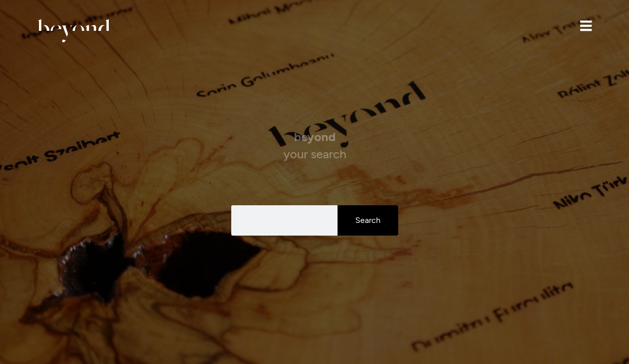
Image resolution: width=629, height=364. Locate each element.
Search (368, 220)
